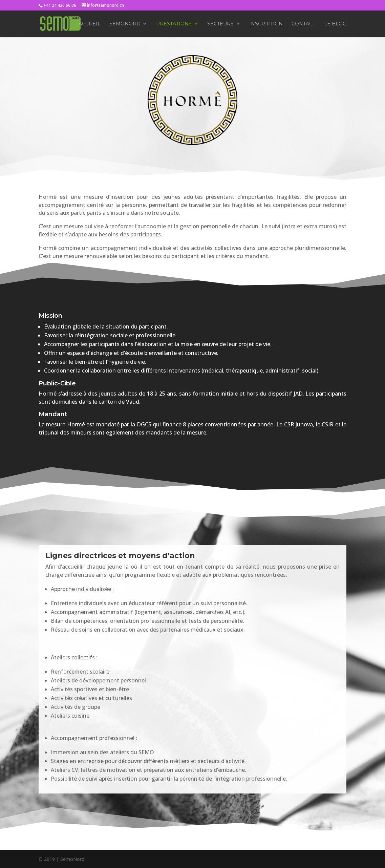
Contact (303, 24)
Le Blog (335, 24)
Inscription (266, 24)
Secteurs (220, 24)
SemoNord (125, 24)
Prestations (174, 24)
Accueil (90, 24)
